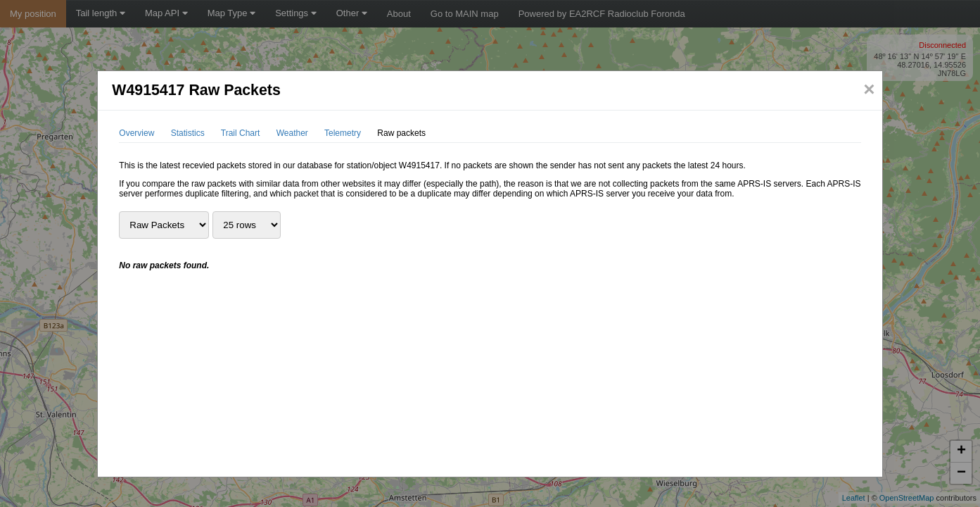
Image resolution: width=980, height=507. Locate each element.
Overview (136, 133)
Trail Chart (241, 133)
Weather (292, 133)
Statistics (188, 133)
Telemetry (343, 133)
